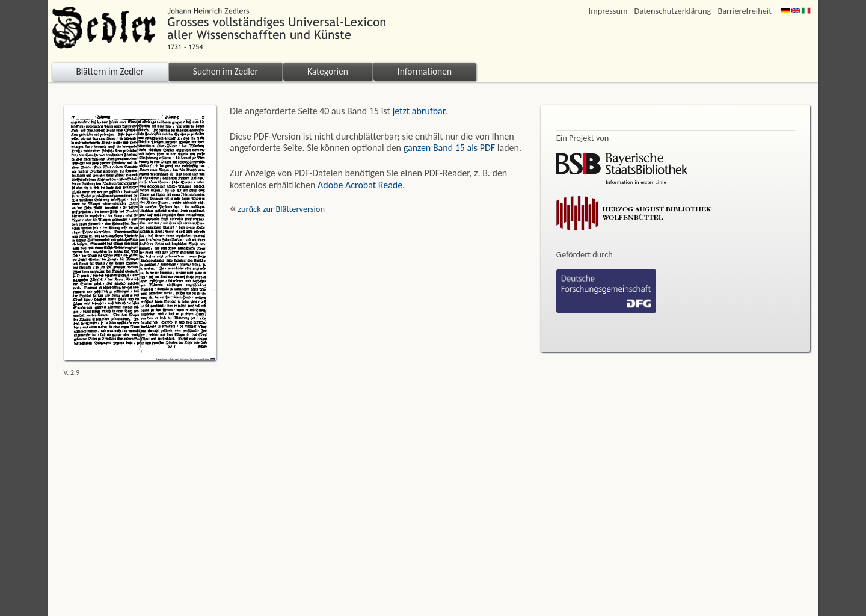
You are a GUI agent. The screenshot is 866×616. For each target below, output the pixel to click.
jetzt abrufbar (418, 111)
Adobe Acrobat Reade (360, 185)
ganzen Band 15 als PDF (450, 148)
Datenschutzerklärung (673, 11)
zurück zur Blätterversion (277, 209)
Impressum (608, 11)
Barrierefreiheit (745, 11)
